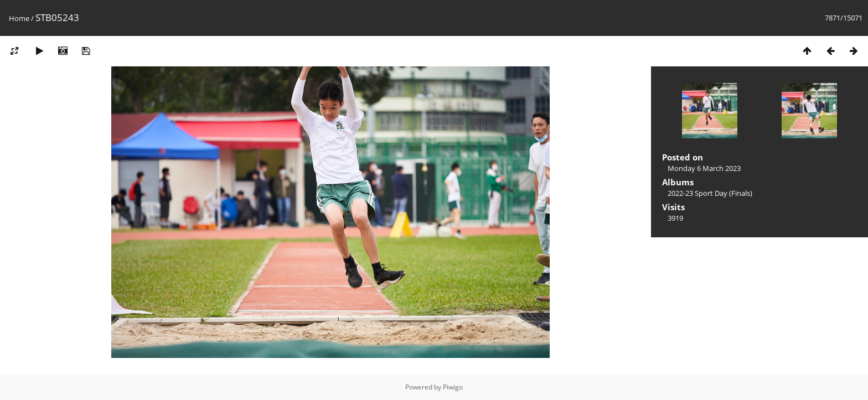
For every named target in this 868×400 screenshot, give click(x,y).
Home (19, 18)
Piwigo (453, 387)
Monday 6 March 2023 (704, 168)
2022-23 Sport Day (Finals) (710, 193)
